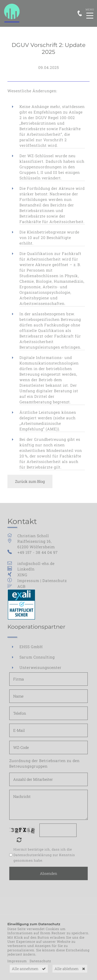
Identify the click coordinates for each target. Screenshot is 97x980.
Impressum (28, 580)
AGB (21, 586)
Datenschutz (55, 580)
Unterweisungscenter (40, 667)
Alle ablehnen (66, 969)
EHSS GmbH (31, 647)
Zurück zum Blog (30, 481)
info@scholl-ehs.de (36, 563)
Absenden (48, 873)
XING (22, 575)
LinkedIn (26, 569)
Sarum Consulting (37, 657)
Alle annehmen (25, 969)
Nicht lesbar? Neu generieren (23, 840)
